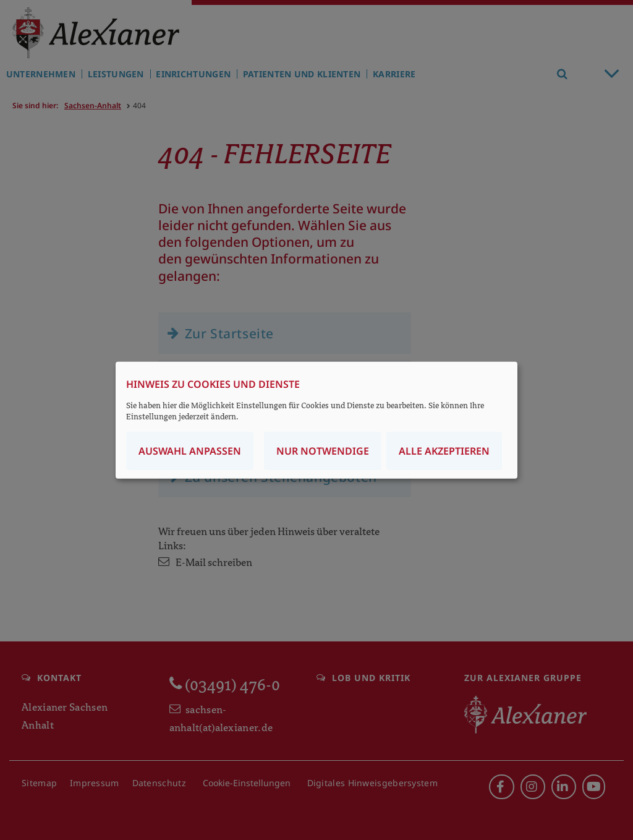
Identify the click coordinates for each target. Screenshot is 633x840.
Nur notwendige (323, 450)
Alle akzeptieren (444, 450)
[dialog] (316, 420)
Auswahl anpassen (190, 450)
